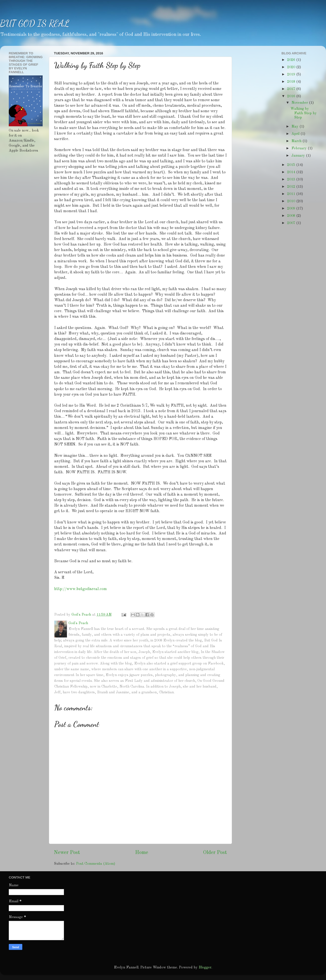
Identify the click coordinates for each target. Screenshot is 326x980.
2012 (292, 187)
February (300, 148)
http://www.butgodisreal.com (80, 589)
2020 (292, 67)
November (300, 103)
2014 (292, 172)
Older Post (215, 853)
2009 (292, 208)
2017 (292, 89)
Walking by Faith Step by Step (304, 113)
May (295, 127)
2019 (292, 74)
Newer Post (67, 853)
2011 (292, 194)
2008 (292, 216)
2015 (292, 165)
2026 (292, 60)
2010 (292, 201)
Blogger (205, 967)
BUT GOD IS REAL (35, 23)
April (296, 134)
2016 (292, 96)
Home (142, 853)
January (299, 156)
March (297, 141)
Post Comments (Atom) (96, 864)
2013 (292, 179)
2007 (292, 223)
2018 (292, 82)
